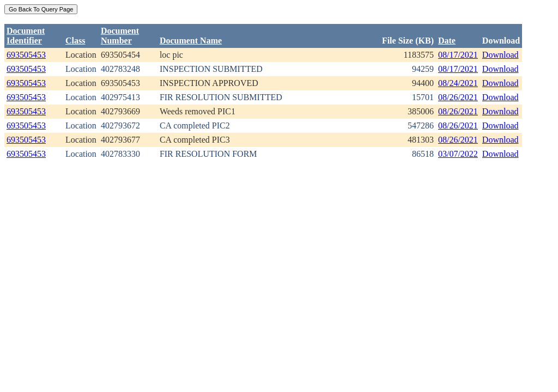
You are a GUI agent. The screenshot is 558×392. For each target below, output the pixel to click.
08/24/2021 (458, 83)
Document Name (191, 41)
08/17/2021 (458, 55)
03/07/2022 (458, 154)
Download (501, 55)
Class (75, 41)
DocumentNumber (120, 36)
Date (447, 41)
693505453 (26, 55)
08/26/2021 (458, 97)
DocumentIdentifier (26, 36)
